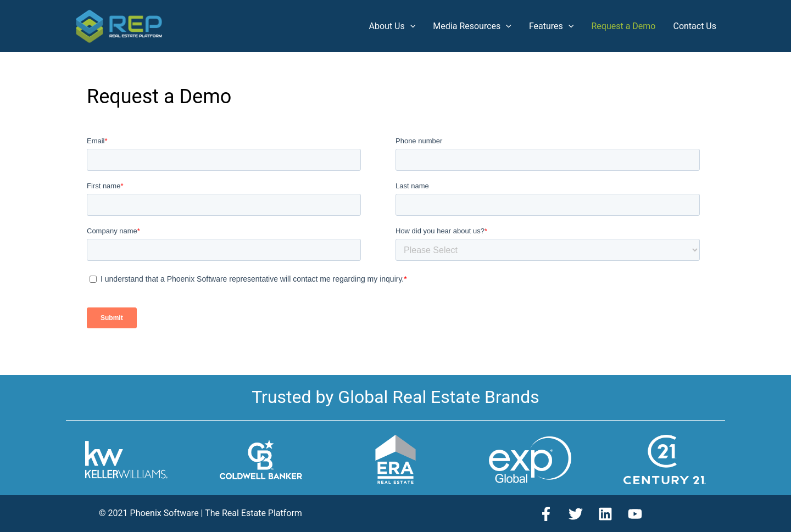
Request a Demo (623, 26)
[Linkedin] (605, 514)
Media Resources (472, 26)
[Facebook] (546, 514)
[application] (410, 26)
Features (552, 26)
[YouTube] (635, 514)
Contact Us (695, 26)
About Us (392, 26)
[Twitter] (576, 514)
